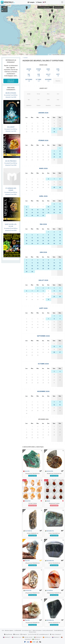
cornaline (49, 590)
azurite (26, 471)
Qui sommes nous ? (27, 630)
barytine (27, 501)
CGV (3, 630)
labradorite (49, 531)
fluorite (26, 560)
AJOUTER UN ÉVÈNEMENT (11, 81)
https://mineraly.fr (56, 634)
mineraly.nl (56, 637)
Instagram (24, 634)
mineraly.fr (7, 637)
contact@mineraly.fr (44, 634)
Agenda (26, 58)
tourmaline (28, 531)
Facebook (16, 634)
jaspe (47, 501)
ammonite (49, 471)
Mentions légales (9, 630)
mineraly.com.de (28, 637)
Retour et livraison (37, 630)
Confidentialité (18, 630)
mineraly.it (38, 637)
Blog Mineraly (8, 634)
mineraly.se (36, 639)
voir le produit (32, 476)
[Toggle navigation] (62, 2)
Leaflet (50, 55)
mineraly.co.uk (16, 637)
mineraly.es (47, 637)
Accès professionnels (48, 630)
